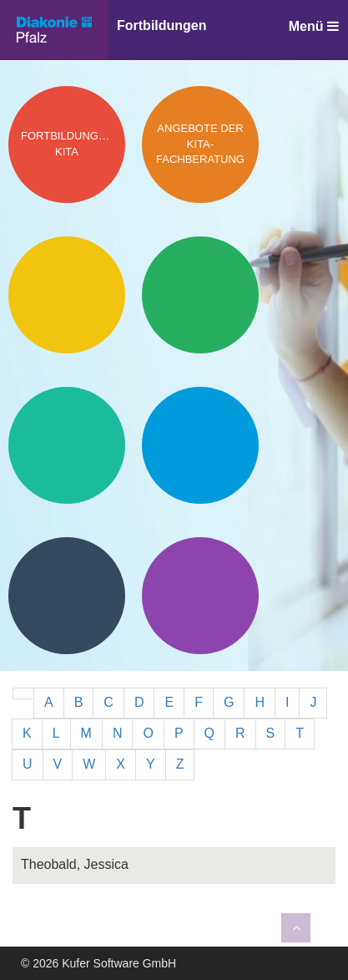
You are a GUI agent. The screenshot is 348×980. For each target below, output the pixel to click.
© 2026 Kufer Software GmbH (98, 963)
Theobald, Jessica (75, 864)
